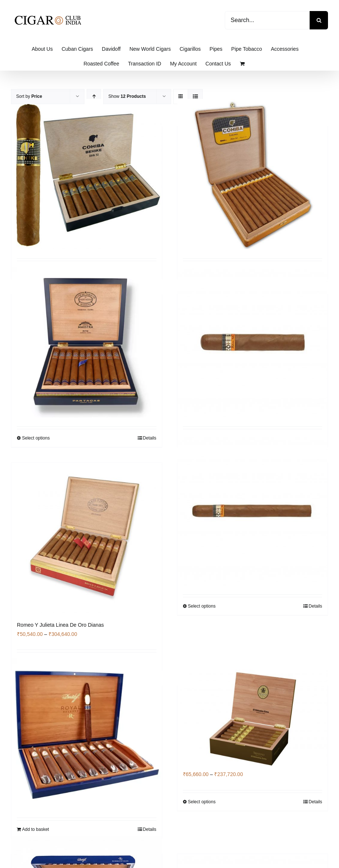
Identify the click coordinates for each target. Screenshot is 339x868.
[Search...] (267, 20)
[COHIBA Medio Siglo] (253, 510)
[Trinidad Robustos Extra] (253, 720)
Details (150, 438)
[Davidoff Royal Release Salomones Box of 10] (87, 734)
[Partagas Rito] (87, 342)
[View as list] (195, 97)
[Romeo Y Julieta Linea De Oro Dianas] (87, 538)
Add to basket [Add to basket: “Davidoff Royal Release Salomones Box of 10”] (35, 829)
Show (127, 96)
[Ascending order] (94, 97)
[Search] (319, 20)
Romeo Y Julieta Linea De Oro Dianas (60, 625)
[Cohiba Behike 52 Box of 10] (87, 174)
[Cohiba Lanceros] (253, 174)
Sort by (29, 96)
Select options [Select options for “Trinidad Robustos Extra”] (202, 802)
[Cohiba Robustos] (253, 342)
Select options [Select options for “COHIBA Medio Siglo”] (202, 606)
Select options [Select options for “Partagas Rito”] (36, 438)
